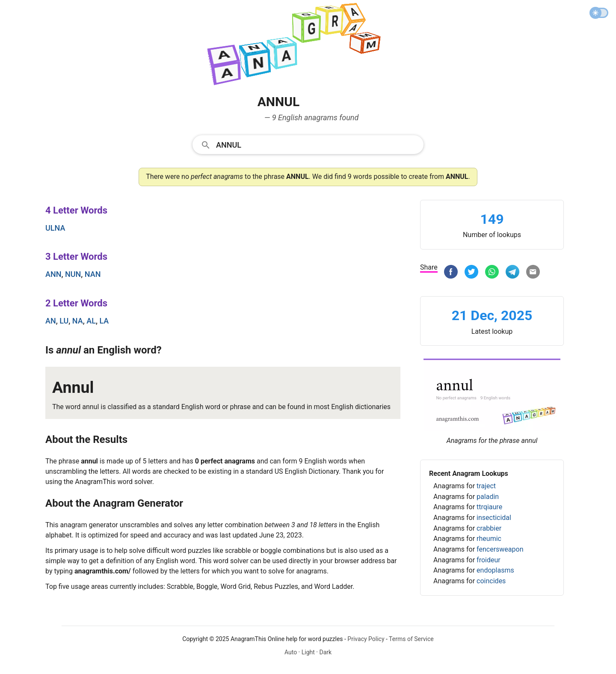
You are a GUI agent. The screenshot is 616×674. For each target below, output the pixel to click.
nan (93, 274)
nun (73, 274)
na (78, 321)
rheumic (489, 539)
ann (53, 274)
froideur (489, 560)
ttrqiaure (489, 507)
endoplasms (495, 570)
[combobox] (308, 144)
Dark (325, 652)
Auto (291, 652)
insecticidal (494, 518)
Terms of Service (411, 639)
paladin (488, 497)
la (104, 321)
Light (308, 652)
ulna (55, 228)
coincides (491, 581)
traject (486, 486)
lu (64, 321)
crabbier (489, 528)
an (51, 321)
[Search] (317, 144)
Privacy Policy (366, 639)
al (91, 321)
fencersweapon (500, 549)
